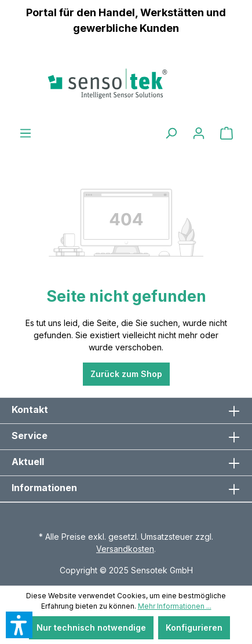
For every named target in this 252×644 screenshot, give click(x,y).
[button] (19, 625)
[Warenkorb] (227, 133)
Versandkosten (125, 549)
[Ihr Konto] (199, 133)
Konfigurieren (194, 627)
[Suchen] (171, 133)
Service (30, 436)
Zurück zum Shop (126, 374)
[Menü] (25, 133)
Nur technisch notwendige (91, 627)
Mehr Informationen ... (175, 606)
